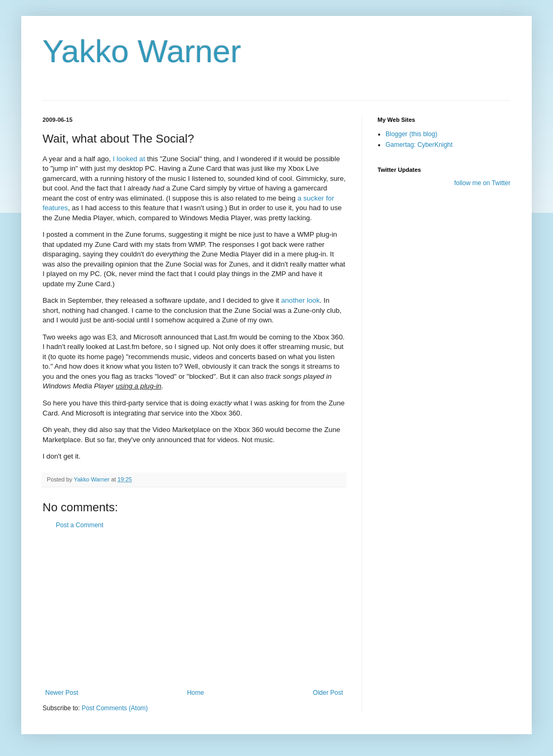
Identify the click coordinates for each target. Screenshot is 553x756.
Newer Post (62, 693)
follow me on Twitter (482, 183)
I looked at (129, 159)
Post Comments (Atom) (115, 708)
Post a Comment (79, 525)
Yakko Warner (142, 51)
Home (196, 693)
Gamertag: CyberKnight (419, 145)
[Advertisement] (194, 609)
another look (301, 300)
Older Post (328, 693)
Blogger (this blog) (411, 134)
